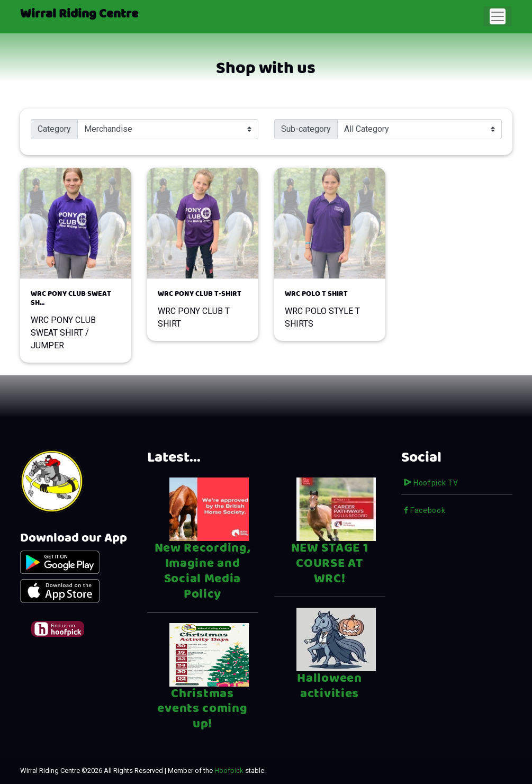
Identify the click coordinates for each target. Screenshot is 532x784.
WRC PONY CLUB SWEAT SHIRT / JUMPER (76, 320)
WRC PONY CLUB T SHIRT (203, 309)
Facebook (425, 510)
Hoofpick (229, 771)
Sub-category (306, 129)
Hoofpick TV (431, 483)
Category (54, 129)
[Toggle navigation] (498, 16)
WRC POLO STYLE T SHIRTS (330, 309)
